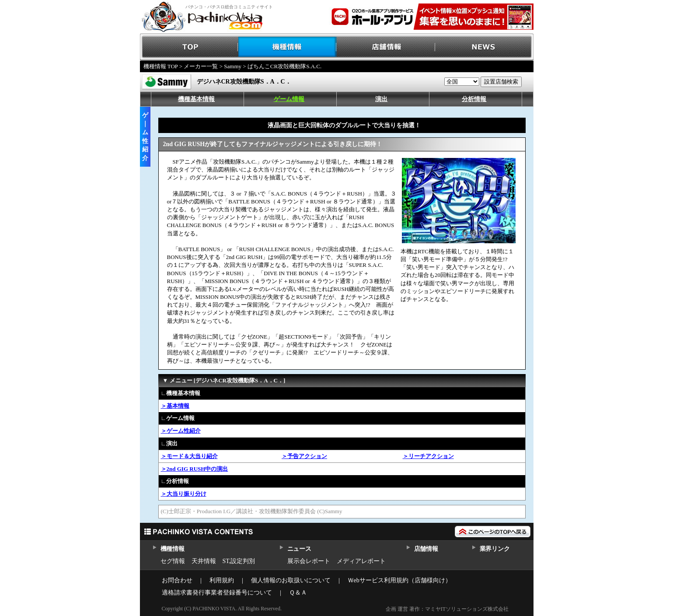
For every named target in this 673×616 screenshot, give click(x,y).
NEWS (484, 47)
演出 (381, 99)
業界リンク (495, 549)
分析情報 (474, 99)
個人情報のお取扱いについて (291, 580)
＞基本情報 (175, 406)
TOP (189, 47)
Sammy (233, 66)
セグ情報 (173, 561)
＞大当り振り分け (184, 494)
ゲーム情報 (289, 99)
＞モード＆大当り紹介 (189, 456)
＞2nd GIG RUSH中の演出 (195, 469)
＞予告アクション (304, 456)
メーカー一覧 (201, 66)
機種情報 (288, 47)
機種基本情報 (196, 99)
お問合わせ (177, 580)
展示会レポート (309, 561)
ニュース (299, 549)
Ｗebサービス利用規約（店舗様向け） (399, 580)
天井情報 (204, 561)
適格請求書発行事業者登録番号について (217, 593)
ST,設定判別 (239, 561)
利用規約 (222, 580)
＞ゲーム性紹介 (181, 431)
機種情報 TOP (161, 66)
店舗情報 (386, 47)
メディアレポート (361, 561)
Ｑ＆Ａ (298, 593)
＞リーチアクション (428, 456)
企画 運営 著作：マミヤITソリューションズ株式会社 (447, 609)
